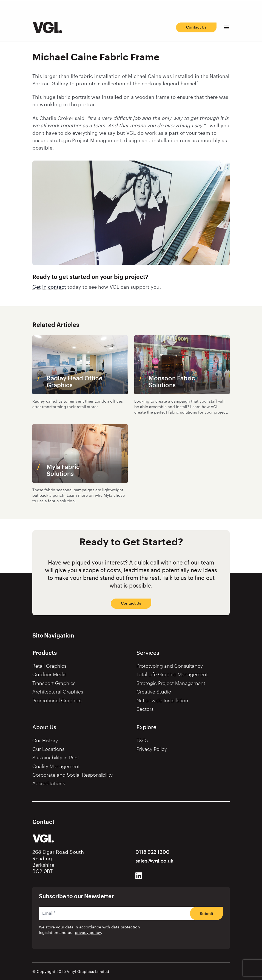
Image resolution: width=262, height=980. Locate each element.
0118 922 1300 (153, 852)
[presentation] (189, 934)
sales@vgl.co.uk (154, 861)
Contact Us (196, 27)
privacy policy (88, 933)
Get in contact (49, 287)
